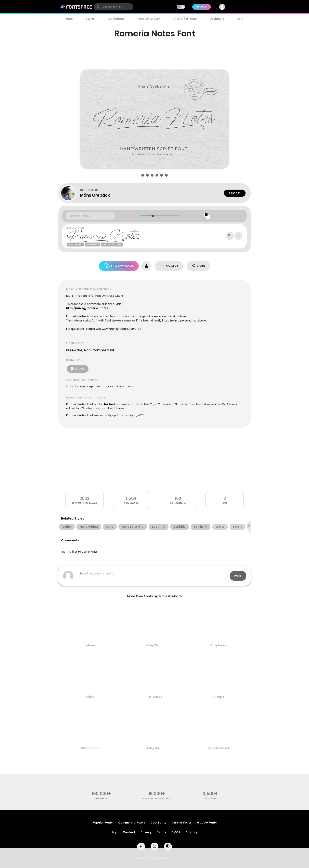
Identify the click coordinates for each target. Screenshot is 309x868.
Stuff (241, 19)
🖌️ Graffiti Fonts (185, 19)
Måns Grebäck (95, 195)
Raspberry (218, 645)
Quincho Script (218, 748)
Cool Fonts (158, 823)
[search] (114, 7)
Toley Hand (154, 748)
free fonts (101, 799)
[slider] (153, 216)
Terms (161, 832)
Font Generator (149, 19)
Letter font (107, 404)
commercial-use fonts (157, 799)
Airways (218, 697)
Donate (78, 369)
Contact (235, 193)
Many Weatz (155, 645)
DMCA (176, 832)
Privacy (146, 832)
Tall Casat (154, 697)
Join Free (240, 7)
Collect (169, 266)
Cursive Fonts (182, 823)
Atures (91, 645)
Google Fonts (207, 823)
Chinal (91, 697)
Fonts (69, 19)
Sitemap (192, 832)
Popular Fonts (103, 823)
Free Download (119, 266)
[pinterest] (168, 847)
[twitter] (154, 847)
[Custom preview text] (90, 216)
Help (114, 832)
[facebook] (141, 847)
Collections (116, 19)
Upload (202, 7)
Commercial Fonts (132, 823)
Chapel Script (91, 748)
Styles (90, 19)
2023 (84, 498)
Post (238, 576)
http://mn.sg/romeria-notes (87, 308)
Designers (217, 19)
